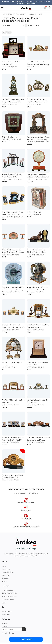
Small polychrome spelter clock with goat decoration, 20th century (13, 101)
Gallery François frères (34, 215)
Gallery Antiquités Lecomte (10, 255)
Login (4, 594)
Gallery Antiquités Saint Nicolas (12, 139)
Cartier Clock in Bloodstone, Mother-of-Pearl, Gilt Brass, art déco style (38, 176)
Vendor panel (6, 606)
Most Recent (7, 25)
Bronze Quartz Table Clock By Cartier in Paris (37, 364)
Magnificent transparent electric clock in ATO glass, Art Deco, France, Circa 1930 (13, 289)
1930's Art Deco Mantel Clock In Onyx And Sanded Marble (38, 439)
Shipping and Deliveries (9, 588)
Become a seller (7, 603)
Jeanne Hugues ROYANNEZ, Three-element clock (12, 176)
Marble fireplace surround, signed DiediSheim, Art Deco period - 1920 (12, 251)
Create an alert (26, 639)
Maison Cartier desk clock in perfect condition (12, 63)
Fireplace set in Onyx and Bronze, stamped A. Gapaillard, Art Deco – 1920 (13, 326)
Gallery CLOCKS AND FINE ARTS (37, 179)
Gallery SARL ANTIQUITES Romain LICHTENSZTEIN (18, 217)
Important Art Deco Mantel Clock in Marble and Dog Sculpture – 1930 (36, 251)
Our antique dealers (8, 591)
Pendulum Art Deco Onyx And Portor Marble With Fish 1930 (13, 439)
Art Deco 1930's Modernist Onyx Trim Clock (13, 401)
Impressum (5, 569)
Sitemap (4, 573)
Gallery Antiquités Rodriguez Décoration (39, 142)
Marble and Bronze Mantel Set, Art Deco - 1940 (38, 401)
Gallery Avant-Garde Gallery (11, 292)
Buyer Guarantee (7, 581)
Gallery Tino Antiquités (34, 104)
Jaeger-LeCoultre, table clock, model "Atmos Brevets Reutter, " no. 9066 (38, 289)
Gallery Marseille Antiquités (35, 330)
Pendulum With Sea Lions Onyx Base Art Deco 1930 (38, 326)
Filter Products (34, 25)
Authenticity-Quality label (10, 585)
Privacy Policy (6, 566)
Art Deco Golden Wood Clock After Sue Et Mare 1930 (13, 476)
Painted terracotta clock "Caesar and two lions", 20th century (38, 138)
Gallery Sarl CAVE (33, 67)
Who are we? (6, 560)
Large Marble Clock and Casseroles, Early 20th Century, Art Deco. (38, 63)
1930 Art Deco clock (34, 212)
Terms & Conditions (8, 563)
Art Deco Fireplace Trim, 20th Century (12, 364)
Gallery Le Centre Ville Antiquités (12, 179)
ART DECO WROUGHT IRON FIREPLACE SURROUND (13, 213)
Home (4, 557)
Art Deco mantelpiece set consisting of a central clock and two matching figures (38, 101)
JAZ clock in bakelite (9, 137)
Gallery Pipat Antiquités (9, 367)
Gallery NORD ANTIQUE (10, 104)
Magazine (5, 615)
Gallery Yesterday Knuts (9, 67)
